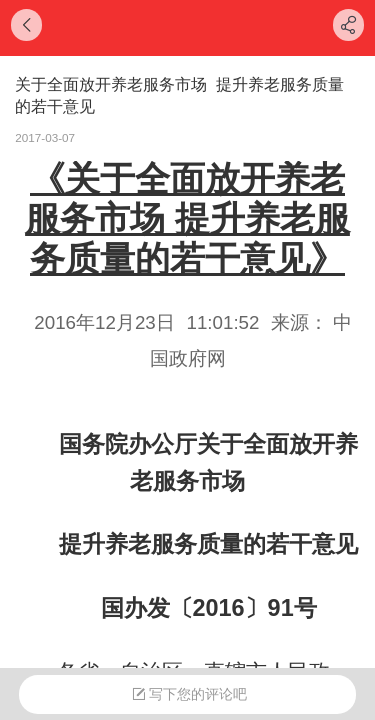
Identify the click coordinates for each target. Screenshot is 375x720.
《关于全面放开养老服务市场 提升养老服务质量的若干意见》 (187, 218)
